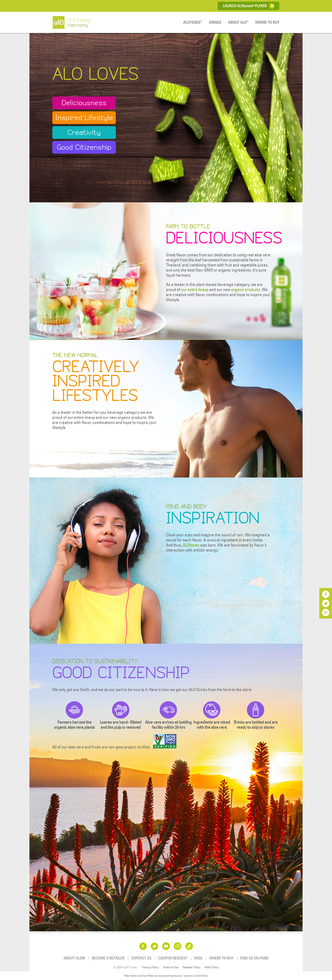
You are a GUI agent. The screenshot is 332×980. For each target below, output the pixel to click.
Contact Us (141, 958)
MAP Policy (212, 967)
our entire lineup (195, 289)
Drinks (215, 22)
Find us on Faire (254, 958)
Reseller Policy (192, 967)
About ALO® (74, 958)
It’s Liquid (88, 22)
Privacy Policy (150, 967)
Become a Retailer (108, 958)
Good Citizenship (84, 147)
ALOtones (191, 545)
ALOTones (193, 22)
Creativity (84, 132)
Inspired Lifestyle (84, 118)
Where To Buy (267, 22)
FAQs (198, 958)
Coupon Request (173, 958)
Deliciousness (84, 103)
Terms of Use (171, 967)
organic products (246, 289)
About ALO (238, 22)
